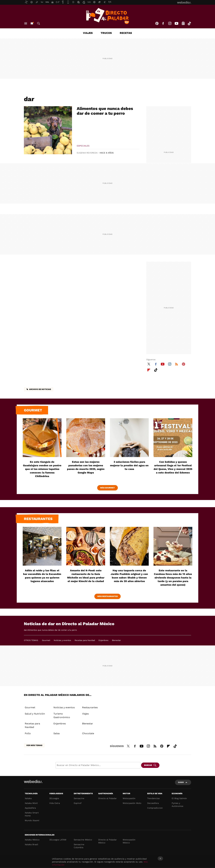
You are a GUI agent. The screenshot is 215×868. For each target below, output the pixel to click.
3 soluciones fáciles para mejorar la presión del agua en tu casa (129, 465)
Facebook (163, 23)
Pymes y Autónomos (177, 805)
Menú (26, 23)
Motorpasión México (129, 841)
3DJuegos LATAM (58, 840)
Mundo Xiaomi (32, 820)
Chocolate (88, 733)
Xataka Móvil (31, 803)
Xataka (28, 798)
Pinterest (157, 23)
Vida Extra (55, 803)
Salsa (57, 733)
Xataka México (32, 840)
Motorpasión (129, 798)
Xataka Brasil (31, 844)
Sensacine (79, 798)
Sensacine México (83, 840)
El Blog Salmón (179, 798)
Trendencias (153, 798)
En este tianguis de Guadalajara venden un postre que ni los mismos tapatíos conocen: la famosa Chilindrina (42, 469)
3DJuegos (54, 798)
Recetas (126, 33)
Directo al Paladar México (107, 841)
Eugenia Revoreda (87, 153)
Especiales (83, 146)
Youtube (176, 23)
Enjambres (103, 640)
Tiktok (189, 23)
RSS (176, 364)
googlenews (183, 23)
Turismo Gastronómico (62, 715)
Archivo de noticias (40, 389)
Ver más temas (34, 745)
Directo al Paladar (107, 798)
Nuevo (32, 23)
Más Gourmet (107, 488)
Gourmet (33, 410)
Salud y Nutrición (35, 714)
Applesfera (30, 808)
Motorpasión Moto (132, 803)
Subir (181, 782)
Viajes (88, 33)
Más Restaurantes (107, 596)
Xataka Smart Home (32, 814)
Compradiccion (155, 808)
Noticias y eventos (62, 640)
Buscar (39, 23)
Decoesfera (153, 803)
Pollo (28, 733)
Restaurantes (38, 519)
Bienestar (116, 640)
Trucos (106, 33)
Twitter (149, 364)
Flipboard (149, 369)
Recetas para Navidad (85, 640)
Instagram (170, 23)
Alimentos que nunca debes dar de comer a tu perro (105, 111)
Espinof (78, 803)
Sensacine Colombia (79, 846)
